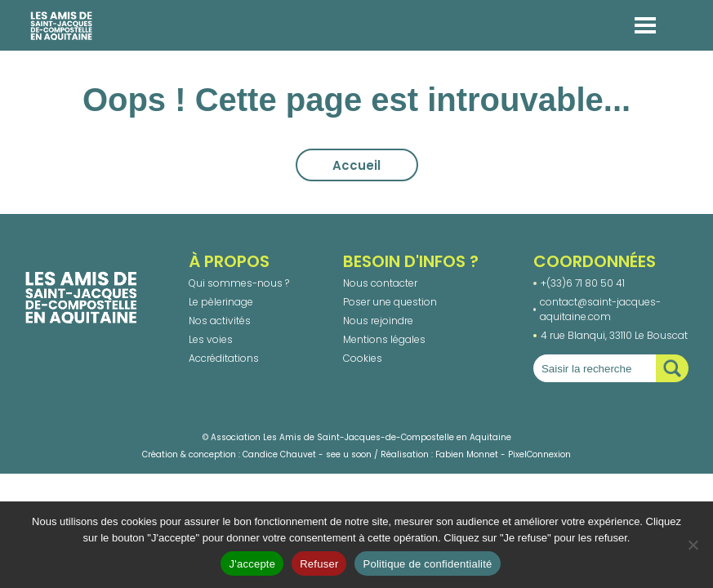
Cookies (363, 358)
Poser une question (390, 302)
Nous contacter (380, 283)
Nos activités (220, 321)
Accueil (356, 165)
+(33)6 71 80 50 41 (583, 283)
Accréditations (224, 358)
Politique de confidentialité (427, 564)
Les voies (211, 339)
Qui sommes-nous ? (239, 283)
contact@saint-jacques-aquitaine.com (600, 309)
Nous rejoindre (378, 321)
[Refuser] (693, 545)
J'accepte (252, 564)
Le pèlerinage (221, 302)
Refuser (319, 564)
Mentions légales (384, 339)
